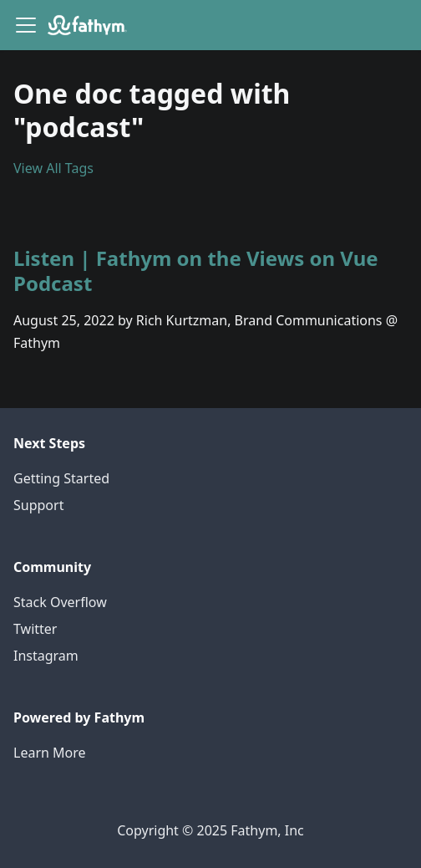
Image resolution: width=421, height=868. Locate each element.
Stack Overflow (60, 602)
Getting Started (61, 478)
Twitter (35, 629)
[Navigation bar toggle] (26, 25)
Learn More (50, 753)
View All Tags (53, 168)
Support (38, 505)
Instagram (46, 656)
